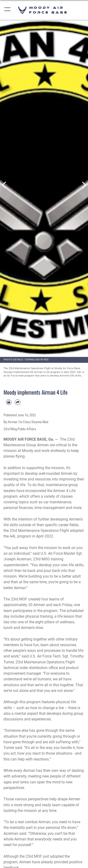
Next (84, 185)
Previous (4, 185)
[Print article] (9, 402)
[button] (8, 10)
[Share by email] (18, 402)
